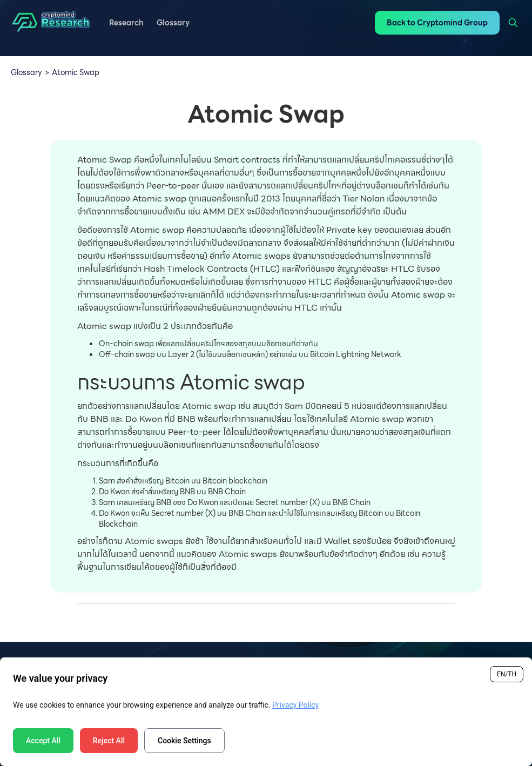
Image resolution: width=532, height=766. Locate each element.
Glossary (26, 72)
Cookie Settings (184, 741)
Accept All (43, 741)
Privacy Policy (295, 705)
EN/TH (507, 674)
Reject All (109, 741)
